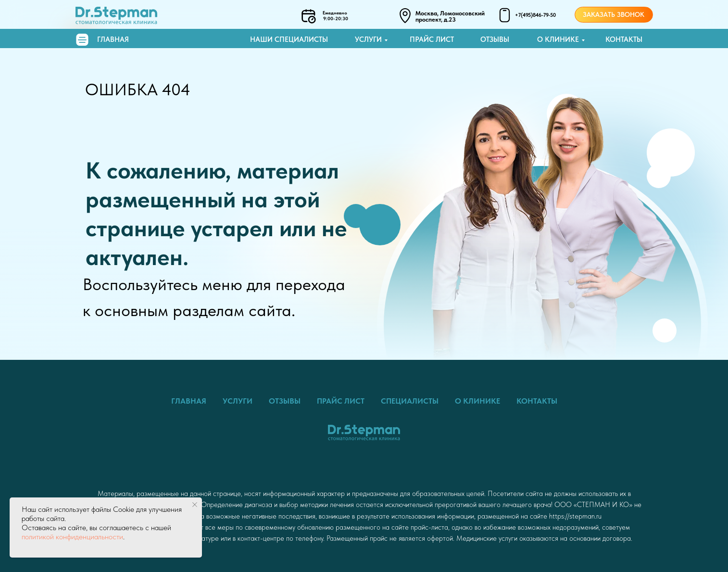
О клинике (558, 39)
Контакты (624, 39)
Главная (113, 39)
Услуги (368, 39)
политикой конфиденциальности (72, 537)
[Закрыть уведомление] (195, 505)
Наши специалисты (289, 39)
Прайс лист (432, 39)
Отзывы (495, 39)
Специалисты (410, 401)
